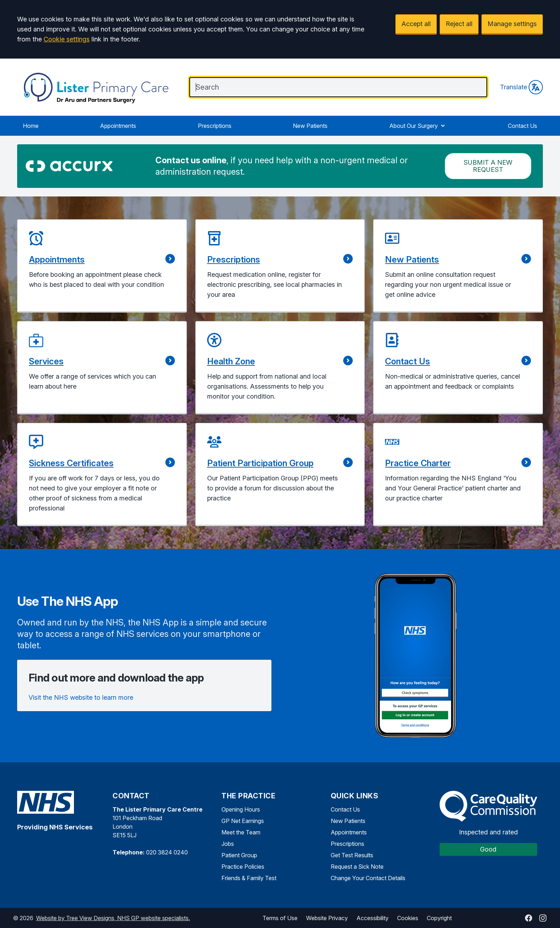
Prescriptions (215, 126)
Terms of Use (280, 918)
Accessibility (372, 918)
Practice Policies (243, 867)
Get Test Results (352, 855)
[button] (102, 266)
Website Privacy (327, 918)
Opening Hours (241, 809)
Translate (521, 87)
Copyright (439, 918)
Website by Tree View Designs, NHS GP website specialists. (113, 918)
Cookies (408, 918)
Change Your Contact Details (368, 878)
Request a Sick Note (357, 867)
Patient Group (239, 855)
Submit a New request (488, 166)
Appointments (118, 126)
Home (31, 126)
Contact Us (522, 126)
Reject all (459, 24)
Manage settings (512, 24)
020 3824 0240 (167, 852)
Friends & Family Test (249, 878)
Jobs (228, 844)
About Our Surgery (418, 126)
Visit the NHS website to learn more (81, 697)
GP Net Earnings (243, 821)
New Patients (310, 126)
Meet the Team (241, 832)
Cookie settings (67, 39)
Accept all (416, 24)
